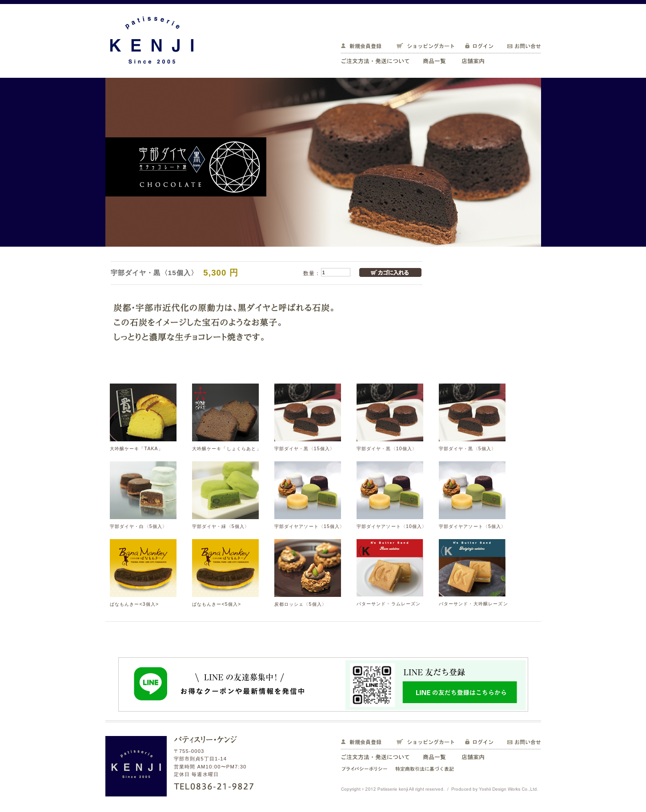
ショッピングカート (423, 47)
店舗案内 (477, 60)
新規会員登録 (365, 47)
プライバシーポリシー (365, 769)
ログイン (479, 47)
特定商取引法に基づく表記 (426, 769)
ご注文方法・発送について (379, 60)
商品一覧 (436, 60)
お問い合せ (520, 47)
